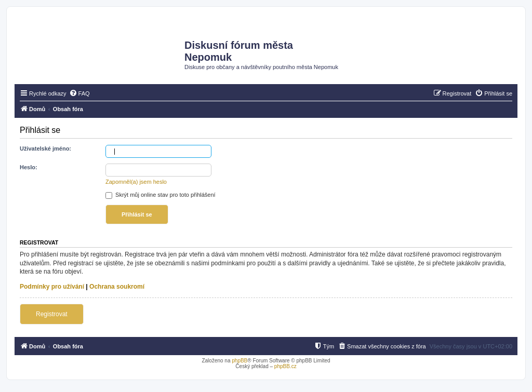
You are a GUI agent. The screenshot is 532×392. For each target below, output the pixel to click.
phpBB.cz (285, 366)
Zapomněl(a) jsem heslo (136, 182)
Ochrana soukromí (117, 287)
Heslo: (29, 167)
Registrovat (52, 314)
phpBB (240, 361)
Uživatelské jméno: (45, 148)
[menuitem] (79, 93)
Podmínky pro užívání (52, 287)
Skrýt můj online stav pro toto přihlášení (161, 195)
